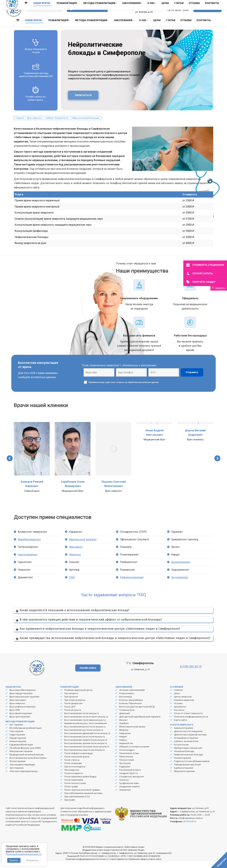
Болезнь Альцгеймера (131, 706)
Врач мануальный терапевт (25, 703)
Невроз (123, 746)
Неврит (123, 743)
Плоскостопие (127, 766)
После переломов (74, 786)
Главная (178, 696)
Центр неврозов (183, 703)
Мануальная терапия (21, 758)
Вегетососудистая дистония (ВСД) (137, 713)
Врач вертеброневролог (23, 696)
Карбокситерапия (184, 774)
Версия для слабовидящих (87, 15)
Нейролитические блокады (189, 761)
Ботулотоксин (181, 751)
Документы (180, 713)
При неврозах (72, 776)
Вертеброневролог (29, 546)
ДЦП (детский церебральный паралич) (140, 723)
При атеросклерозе (75, 706)
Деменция (125, 720)
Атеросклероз (127, 700)
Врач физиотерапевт (21, 720)
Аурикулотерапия (183, 734)
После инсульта (73, 716)
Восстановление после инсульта (82, 720)
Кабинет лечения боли (186, 748)
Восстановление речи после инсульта (85, 743)
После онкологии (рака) (77, 763)
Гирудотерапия (18, 744)
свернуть (220, 288)
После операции (73, 770)
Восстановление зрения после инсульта (86, 750)
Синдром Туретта (128, 780)
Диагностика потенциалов (188, 738)
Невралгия (125, 740)
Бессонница (125, 703)
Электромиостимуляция (22, 771)
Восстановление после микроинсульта (85, 726)
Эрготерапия (16, 774)
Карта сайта (181, 726)
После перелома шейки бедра (80, 783)
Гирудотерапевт (28, 561)
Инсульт (123, 726)
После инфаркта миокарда (79, 760)
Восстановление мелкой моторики (28, 764)
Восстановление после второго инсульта (86, 723)
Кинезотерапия (18, 748)
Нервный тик (126, 750)
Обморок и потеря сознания (134, 753)
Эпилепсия (125, 796)
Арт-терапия (16, 731)
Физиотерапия (17, 768)
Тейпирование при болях (187, 771)
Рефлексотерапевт (132, 584)
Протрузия (125, 770)
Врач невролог (17, 710)
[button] (10, 465)
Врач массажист (18, 706)
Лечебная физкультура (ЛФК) (25, 754)
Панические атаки (129, 760)
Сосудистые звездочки (131, 783)
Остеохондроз (127, 756)
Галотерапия (16, 738)
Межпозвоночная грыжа (132, 733)
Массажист (76, 553)
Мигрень (124, 736)
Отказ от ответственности (188, 720)
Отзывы (178, 710)
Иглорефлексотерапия (186, 744)
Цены (177, 700)
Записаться (83, 101)
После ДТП (70, 713)
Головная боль (127, 716)
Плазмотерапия (182, 764)
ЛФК (72, 584)
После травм (71, 793)
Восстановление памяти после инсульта (86, 746)
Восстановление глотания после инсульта (87, 753)
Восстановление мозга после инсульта (85, 733)
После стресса (72, 766)
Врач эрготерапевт (20, 723)
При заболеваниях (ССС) (77, 803)
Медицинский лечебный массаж (27, 761)
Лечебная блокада (184, 758)
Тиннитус (124, 786)
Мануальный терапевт (83, 546)
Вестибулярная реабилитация (26, 734)
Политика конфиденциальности (191, 723)
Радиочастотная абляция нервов (192, 768)
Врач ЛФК (15, 716)
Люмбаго (124, 730)
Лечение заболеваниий (132, 696)
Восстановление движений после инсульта (87, 740)
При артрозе (71, 703)
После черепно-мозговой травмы (82, 796)
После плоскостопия (75, 790)
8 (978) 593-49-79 (175, 13)
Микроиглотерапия (184, 778)
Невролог (75, 561)
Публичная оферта (138, 866)
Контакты (179, 716)
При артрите (71, 700)
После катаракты (74, 780)
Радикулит (125, 773)
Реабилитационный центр (78, 696)
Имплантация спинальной (188, 754)
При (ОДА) (69, 806)
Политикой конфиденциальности (24, 854)
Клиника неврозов (184, 706)
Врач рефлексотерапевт (23, 713)
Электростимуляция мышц (24, 778)
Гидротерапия (17, 741)
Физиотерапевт (181, 569)
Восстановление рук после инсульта (84, 736)
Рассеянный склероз (130, 776)
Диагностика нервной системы (190, 741)
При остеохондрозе (75, 773)
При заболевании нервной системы (83, 800)
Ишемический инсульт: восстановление (86, 730)
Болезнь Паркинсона (130, 710)
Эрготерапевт (180, 584)
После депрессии (73, 710)
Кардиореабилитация (21, 751)
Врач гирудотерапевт (21, 700)
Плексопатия (126, 763)
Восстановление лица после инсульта (84, 756)
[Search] (45, 15)
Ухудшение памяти (129, 793)
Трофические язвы (129, 790)
